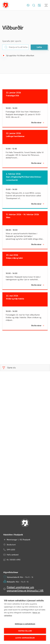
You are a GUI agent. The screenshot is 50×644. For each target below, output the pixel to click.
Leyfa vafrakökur (25, 638)
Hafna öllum (25, 631)
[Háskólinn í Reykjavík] (6, 5)
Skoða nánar (36, 123)
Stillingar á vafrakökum (25, 624)
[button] (39, 47)
